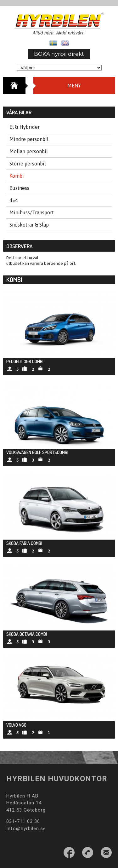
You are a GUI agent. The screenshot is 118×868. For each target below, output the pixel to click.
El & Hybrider (25, 127)
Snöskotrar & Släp (29, 225)
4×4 (14, 200)
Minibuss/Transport (32, 212)
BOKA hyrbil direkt (59, 54)
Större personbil (28, 164)
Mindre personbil (29, 139)
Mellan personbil (29, 151)
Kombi (17, 176)
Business (19, 188)
